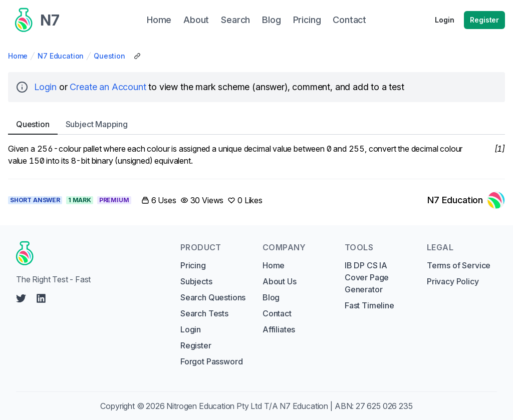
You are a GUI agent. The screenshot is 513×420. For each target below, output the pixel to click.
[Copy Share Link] (137, 56)
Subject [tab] (97, 124)
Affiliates (279, 329)
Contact (277, 313)
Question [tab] (33, 124)
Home (18, 56)
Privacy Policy (453, 281)
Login (444, 20)
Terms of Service (459, 265)
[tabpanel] (256, 155)
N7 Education (61, 56)
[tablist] (256, 124)
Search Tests (204, 313)
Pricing (193, 265)
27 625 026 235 (384, 406)
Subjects (196, 281)
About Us (280, 281)
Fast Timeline (369, 305)
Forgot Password (211, 361)
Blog (271, 297)
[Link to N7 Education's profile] (466, 200)
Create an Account (108, 87)
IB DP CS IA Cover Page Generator (367, 277)
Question (109, 56)
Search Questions (213, 297)
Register (484, 20)
